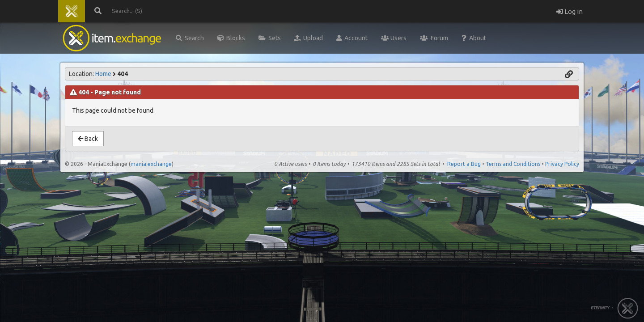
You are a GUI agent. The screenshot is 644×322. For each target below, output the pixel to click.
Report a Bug (464, 164)
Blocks (231, 38)
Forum (434, 38)
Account (352, 38)
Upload (309, 38)
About (474, 38)
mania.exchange (151, 164)
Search (190, 38)
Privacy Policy (562, 164)
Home (103, 74)
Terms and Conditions (513, 164)
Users (394, 38)
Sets (270, 38)
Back (88, 139)
